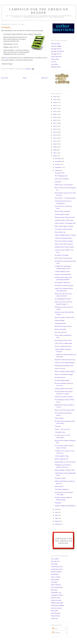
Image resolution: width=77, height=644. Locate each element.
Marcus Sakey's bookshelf (62, 211)
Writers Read (55, 59)
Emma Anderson (56, 585)
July (56, 509)
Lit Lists (53, 62)
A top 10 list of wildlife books (63, 343)
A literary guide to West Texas (63, 389)
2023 (55, 105)
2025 (55, 99)
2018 (55, 120)
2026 (55, 97)
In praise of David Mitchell (63, 274)
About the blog (55, 43)
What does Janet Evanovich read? (64, 217)
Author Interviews (56, 56)
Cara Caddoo (55, 559)
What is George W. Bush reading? (65, 371)
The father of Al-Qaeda (61, 255)
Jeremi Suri (54, 618)
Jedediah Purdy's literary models (64, 247)
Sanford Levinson (56, 608)
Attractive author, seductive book (64, 317)
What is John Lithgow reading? (64, 226)
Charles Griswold (56, 600)
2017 (55, 123)
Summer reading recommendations (65, 506)
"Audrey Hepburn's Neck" (62, 271)
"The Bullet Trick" (60, 432)
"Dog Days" (58, 503)
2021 (55, 111)
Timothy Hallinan (56, 572)
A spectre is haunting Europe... (64, 238)
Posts (55, 629)
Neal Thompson (56, 613)
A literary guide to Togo (62, 456)
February (58, 524)
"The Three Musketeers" (62, 489)
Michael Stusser (56, 598)
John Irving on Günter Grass (63, 340)
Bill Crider (54, 590)
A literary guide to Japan (62, 214)
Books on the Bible (60, 329)
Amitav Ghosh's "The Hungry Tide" (65, 223)
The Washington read (61, 176)
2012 (55, 138)
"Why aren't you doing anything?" (65, 363)
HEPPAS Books (56, 67)
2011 (55, 141)
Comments (56, 632)
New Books (54, 64)
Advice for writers (60, 368)
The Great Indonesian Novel (63, 346)
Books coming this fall (61, 459)
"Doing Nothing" (60, 320)
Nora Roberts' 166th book (62, 282)
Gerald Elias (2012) (57, 567)
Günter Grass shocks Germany (64, 397)
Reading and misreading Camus (64, 365)
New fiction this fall (60, 332)
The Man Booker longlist (62, 380)
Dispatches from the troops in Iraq (65, 360)
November (58, 161)
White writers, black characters (64, 244)
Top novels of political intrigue (64, 241)
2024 (55, 102)
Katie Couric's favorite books (63, 258)
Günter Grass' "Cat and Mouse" (64, 185)
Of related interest (60, 377)
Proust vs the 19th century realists (65, 410)
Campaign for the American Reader (39, 11)
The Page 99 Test (56, 54)
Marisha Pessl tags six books (63, 326)
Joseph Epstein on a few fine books (65, 462)
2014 (55, 132)
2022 (55, 108)
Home (25, 78)
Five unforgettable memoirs (63, 299)
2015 (55, 129)
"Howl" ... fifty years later (62, 429)
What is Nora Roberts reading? (64, 374)
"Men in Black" (59, 418)
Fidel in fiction (59, 486)
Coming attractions (60, 323)
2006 (55, 156)
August (57, 170)
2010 (55, 144)
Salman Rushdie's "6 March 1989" (65, 470)
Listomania (58, 182)
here (6, 58)
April (57, 518)
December (58, 158)
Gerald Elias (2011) (57, 569)
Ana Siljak (54, 582)
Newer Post (5, 78)
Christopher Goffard (57, 595)
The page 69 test (59, 173)
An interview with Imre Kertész (64, 285)
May (57, 515)
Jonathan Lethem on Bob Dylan (64, 220)
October (58, 164)
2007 (55, 153)
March (57, 521)
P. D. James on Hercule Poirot (63, 229)
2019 (55, 117)
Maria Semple (55, 580)
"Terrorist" (58, 426)
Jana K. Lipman (56, 577)
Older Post (44, 78)
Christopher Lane (56, 592)
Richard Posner (55, 616)
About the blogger (56, 46)
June (57, 512)
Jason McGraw (55, 561)
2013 (55, 135)
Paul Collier (54, 611)
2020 (55, 114)
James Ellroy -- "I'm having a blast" (65, 198)
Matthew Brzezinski (57, 603)
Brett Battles (55, 574)
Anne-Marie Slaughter (58, 605)
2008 (55, 150)
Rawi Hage (54, 564)
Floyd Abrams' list (60, 232)
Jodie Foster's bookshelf (62, 179)
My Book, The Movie (57, 51)
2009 (55, 147)
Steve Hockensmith (57, 587)
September (58, 167)
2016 (55, 126)
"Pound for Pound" (60, 478)
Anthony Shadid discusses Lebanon (65, 235)
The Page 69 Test (56, 49)
